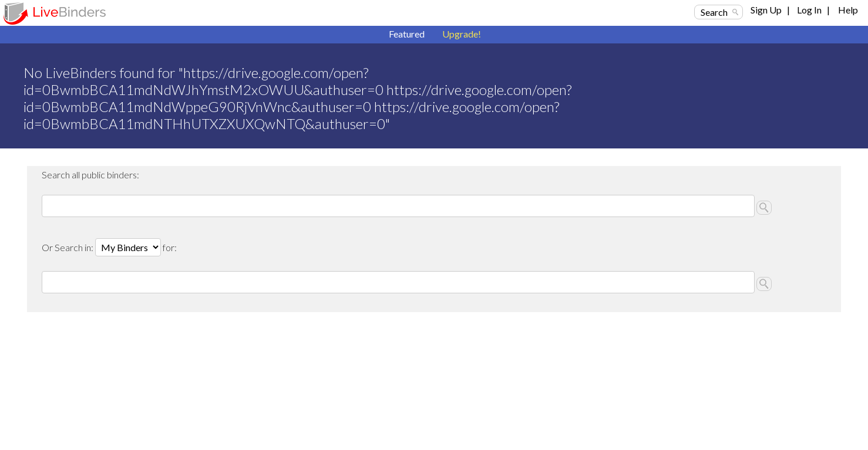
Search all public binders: (90, 175)
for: (170, 247)
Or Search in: (68, 247)
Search (714, 12)
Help (848, 10)
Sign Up (766, 10)
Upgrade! (462, 34)
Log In (809, 10)
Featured (407, 34)
